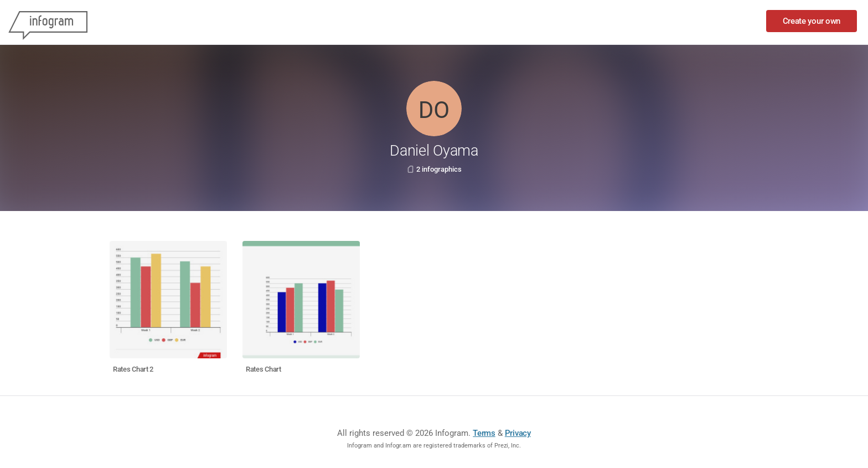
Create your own (812, 21)
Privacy (518, 433)
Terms (484, 433)
